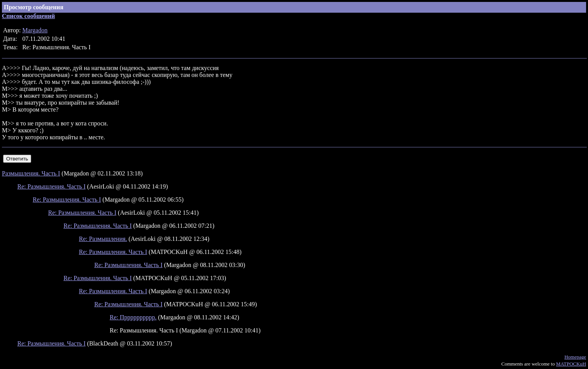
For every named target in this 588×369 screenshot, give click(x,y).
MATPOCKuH (571, 364)
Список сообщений (28, 16)
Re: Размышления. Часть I (51, 186)
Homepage (575, 357)
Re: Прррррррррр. (133, 317)
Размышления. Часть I (31, 173)
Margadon (35, 30)
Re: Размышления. (103, 239)
